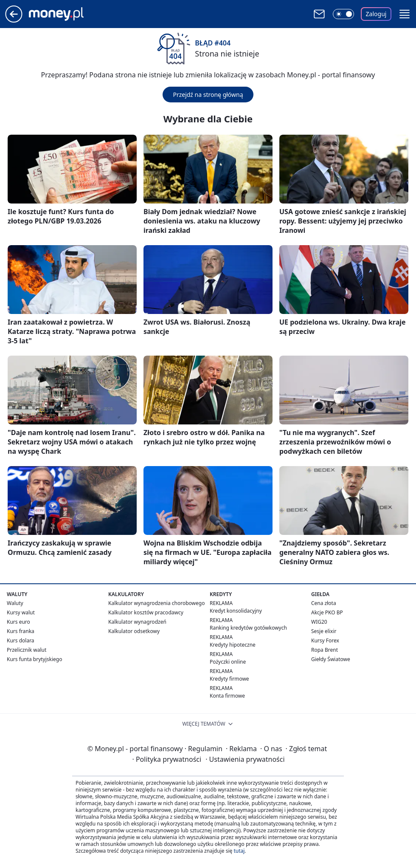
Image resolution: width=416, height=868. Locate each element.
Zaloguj (376, 14)
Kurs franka (21, 631)
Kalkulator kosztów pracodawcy (146, 612)
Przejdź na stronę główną (208, 95)
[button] (405, 14)
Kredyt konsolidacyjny (236, 611)
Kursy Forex (325, 640)
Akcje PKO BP (327, 612)
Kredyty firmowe (229, 679)
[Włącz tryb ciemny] (343, 14)
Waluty (15, 603)
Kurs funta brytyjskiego (34, 659)
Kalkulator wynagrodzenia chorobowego (156, 603)
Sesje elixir (324, 631)
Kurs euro (18, 622)
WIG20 (319, 622)
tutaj (239, 851)
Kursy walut (21, 612)
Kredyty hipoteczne (233, 645)
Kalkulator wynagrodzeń (137, 622)
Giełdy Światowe (331, 659)
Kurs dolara (21, 640)
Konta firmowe (227, 696)
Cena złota (324, 603)
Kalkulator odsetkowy (134, 631)
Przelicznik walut (27, 650)
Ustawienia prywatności (245, 759)
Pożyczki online (228, 662)
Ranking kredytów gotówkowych (248, 628)
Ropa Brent (325, 650)
